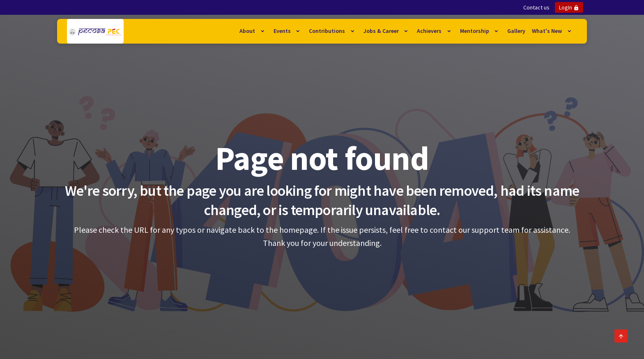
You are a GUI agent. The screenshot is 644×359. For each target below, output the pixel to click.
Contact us (536, 7)
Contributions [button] (328, 31)
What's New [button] (547, 31)
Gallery (516, 31)
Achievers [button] (430, 31)
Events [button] (283, 31)
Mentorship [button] (475, 31)
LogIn (569, 7)
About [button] (248, 31)
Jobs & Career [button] (382, 31)
